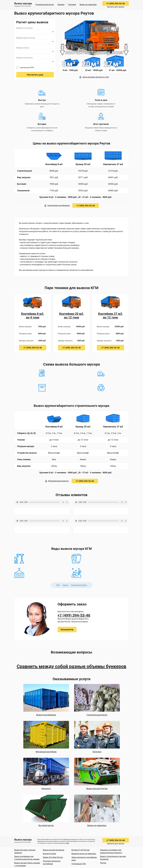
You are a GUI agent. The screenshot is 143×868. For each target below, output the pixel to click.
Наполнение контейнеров (59, 205)
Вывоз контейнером (46, 715)
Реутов (103, 863)
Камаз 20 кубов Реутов (53, 857)
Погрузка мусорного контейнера (52, 862)
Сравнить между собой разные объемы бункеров (71, 666)
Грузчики (72, 5)
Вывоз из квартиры (88, 5)
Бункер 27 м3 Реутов (81, 850)
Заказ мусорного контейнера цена (84, 859)
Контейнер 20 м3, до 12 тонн (71, 316)
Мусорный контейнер (46, 752)
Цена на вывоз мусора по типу (96, 77)
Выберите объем (23, 48)
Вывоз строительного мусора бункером (113, 858)
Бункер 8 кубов (49, 854)
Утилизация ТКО (79, 864)
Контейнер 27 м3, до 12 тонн (110, 316)
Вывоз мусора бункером (54, 850)
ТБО (58, 585)
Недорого (46, 789)
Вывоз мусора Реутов (97, 789)
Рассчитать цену (35, 75)
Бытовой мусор (46, 825)
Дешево (61, 5)
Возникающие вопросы (58, 481)
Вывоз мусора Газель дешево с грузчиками (27, 864)
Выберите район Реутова (26, 38)
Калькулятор (67, 629)
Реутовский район (79, 585)
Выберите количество (25, 58)
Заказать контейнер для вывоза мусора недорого (111, 851)
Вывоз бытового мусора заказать (25, 851)
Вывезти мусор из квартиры (84, 854)
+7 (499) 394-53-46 (115, 4)
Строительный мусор (45, 5)
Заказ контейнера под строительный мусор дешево (27, 858)
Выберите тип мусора (24, 28)
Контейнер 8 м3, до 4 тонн (33, 316)
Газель (65, 585)
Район (67, 843)
